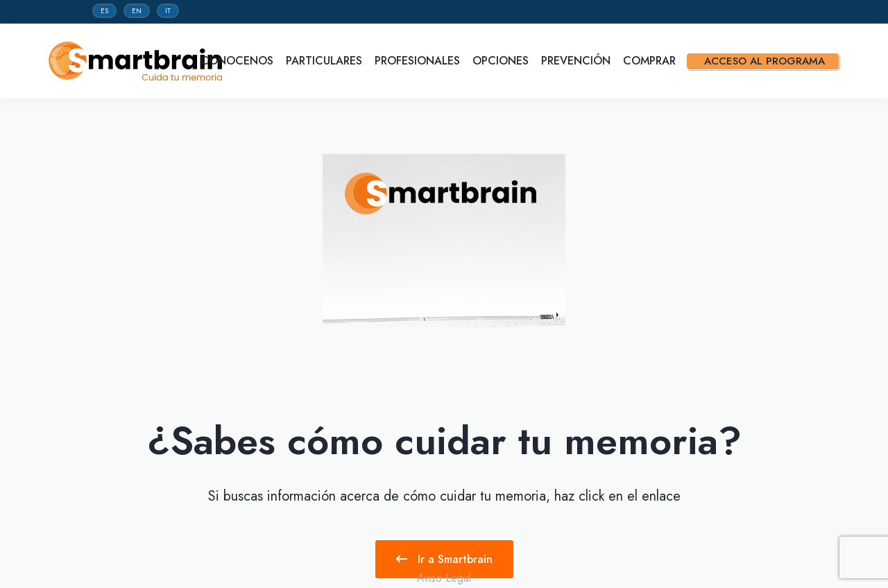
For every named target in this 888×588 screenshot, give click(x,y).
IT (168, 11)
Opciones (502, 61)
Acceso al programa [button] (770, 61)
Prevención (578, 61)
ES (104, 11)
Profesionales (419, 61)
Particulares (326, 61)
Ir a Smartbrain (444, 559)
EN (137, 11)
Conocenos (239, 61)
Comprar (651, 61)
